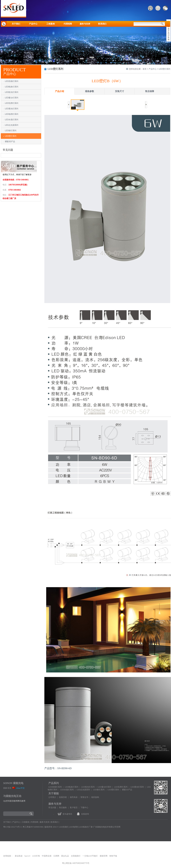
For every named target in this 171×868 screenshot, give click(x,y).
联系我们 (102, 24)
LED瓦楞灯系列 (12, 103)
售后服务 (63, 808)
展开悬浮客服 (169, 34)
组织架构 (95, 797)
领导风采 (74, 797)
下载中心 (84, 808)
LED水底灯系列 (12, 120)
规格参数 (90, 91)
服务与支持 (85, 24)
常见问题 (52, 808)
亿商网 (56, 856)
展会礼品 (65, 856)
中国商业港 (47, 856)
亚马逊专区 (67, 814)
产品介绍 (60, 91)
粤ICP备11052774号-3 (12, 827)
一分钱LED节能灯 (90, 856)
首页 (145, 69)
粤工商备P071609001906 (33, 827)
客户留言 (74, 808)
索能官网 (104, 856)
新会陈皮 (19, 856)
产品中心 (33, 24)
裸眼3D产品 (10, 142)
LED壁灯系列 (11, 136)
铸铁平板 (113, 856)
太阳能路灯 (76, 856)
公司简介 (52, 797)
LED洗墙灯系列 (12, 81)
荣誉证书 (84, 797)
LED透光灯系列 (12, 109)
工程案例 (50, 24)
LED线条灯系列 (12, 87)
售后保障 (150, 91)
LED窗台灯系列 (12, 98)
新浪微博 (14, 801)
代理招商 (68, 24)
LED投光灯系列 (12, 92)
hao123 (27, 856)
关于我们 (16, 24)
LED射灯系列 (11, 131)
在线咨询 (85, 814)
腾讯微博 (21, 801)
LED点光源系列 (12, 125)
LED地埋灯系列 (12, 114)
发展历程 (63, 797)
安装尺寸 (120, 91)
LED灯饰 (36, 856)
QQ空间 (7, 801)
